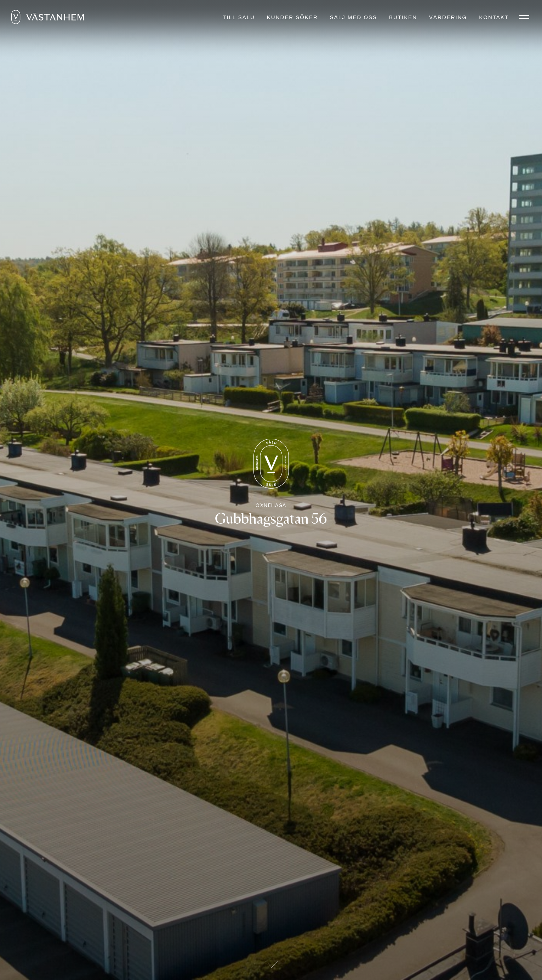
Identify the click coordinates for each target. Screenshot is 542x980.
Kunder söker (292, 17)
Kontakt (494, 17)
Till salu (239, 17)
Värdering (448, 17)
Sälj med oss (353, 17)
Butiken (403, 17)
